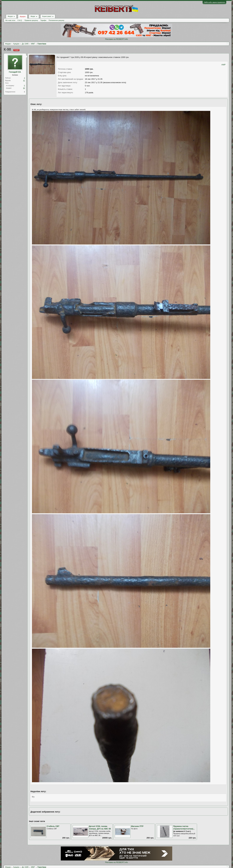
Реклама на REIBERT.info (116, 39)
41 (24, 81)
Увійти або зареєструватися (214, 2)
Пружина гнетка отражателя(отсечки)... (184, 827)
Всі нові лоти (10, 20)
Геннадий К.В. (15, 72)
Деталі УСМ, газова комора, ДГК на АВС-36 (100, 827)
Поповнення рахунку (56, 20)
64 (24, 88)
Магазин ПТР (137, 826)
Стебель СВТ (53, 826)
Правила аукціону (31, 20)
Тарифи (43, 20)
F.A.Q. (20, 20)
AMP (223, 65)
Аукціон (23, 16)
